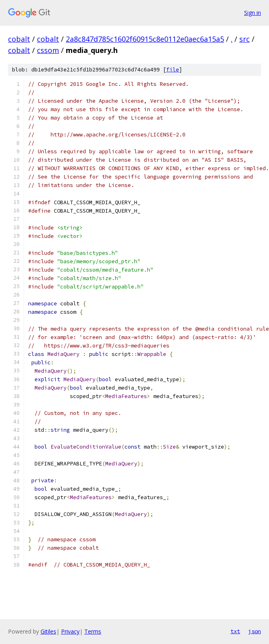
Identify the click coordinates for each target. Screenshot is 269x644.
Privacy (70, 631)
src (245, 39)
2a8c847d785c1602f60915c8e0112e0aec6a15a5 (145, 39)
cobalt (19, 39)
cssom (48, 50)
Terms (93, 631)
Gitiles (48, 631)
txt (235, 631)
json (255, 631)
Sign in (253, 13)
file (173, 70)
